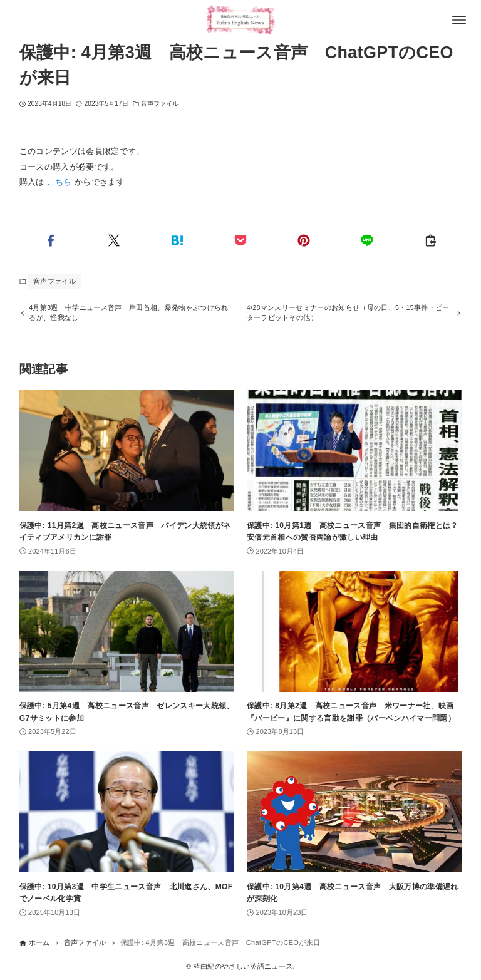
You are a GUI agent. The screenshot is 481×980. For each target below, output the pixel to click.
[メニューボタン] (459, 20)
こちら (59, 182)
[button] (51, 240)
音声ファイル (160, 104)
